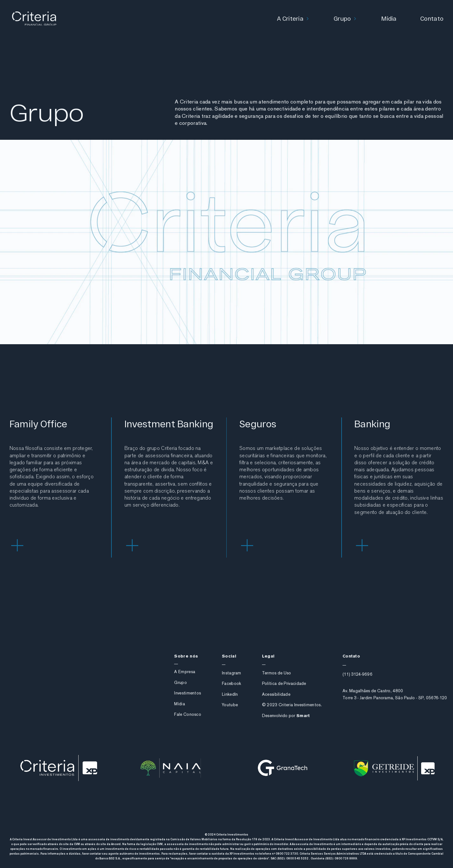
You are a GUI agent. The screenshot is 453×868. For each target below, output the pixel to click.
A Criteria (290, 18)
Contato (432, 18)
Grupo (342, 18)
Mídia (389, 18)
